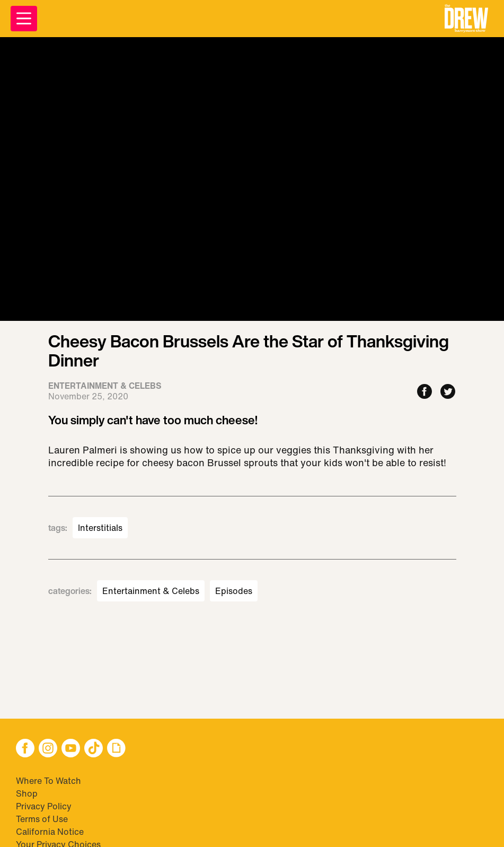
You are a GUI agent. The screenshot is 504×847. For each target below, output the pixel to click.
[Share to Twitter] (448, 392)
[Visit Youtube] (71, 749)
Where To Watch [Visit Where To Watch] (48, 781)
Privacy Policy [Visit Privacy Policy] (44, 806)
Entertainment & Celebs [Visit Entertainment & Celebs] (151, 591)
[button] (466, 19)
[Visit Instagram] (48, 749)
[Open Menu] (24, 19)
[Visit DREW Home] (466, 19)
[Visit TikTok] (94, 749)
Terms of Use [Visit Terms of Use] (42, 819)
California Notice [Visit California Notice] (50, 832)
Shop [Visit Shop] (27, 793)
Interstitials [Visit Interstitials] (100, 528)
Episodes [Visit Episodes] (234, 591)
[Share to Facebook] (425, 392)
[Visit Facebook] (25, 749)
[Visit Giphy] (116, 749)
